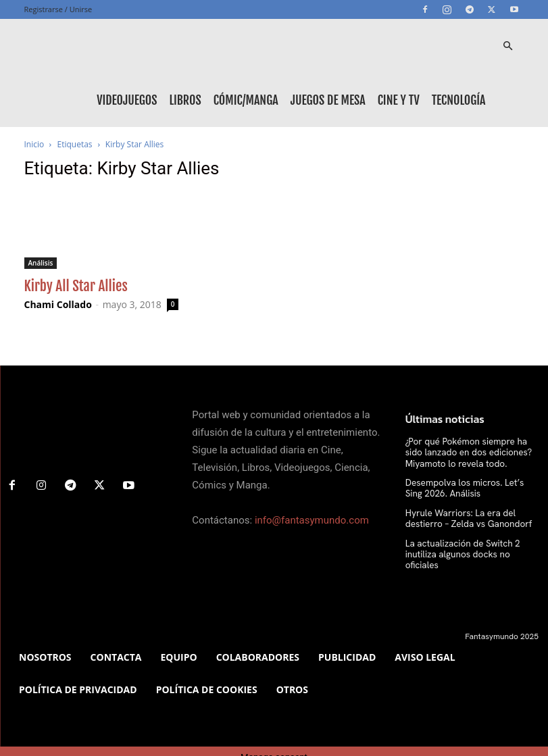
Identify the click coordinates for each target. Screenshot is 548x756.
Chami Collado (58, 304)
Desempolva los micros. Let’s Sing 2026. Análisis (467, 485)
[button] (508, 46)
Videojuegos (127, 100)
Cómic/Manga (246, 100)
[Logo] (85, 46)
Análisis (41, 263)
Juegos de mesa (328, 100)
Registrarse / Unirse (58, 9)
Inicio (34, 144)
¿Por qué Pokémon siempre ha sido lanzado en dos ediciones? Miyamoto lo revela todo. (472, 452)
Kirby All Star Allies (76, 286)
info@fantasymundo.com (312, 520)
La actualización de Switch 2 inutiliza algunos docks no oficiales (471, 543)
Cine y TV (399, 100)
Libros (185, 100)
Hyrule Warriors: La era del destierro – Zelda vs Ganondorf (472, 514)
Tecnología (459, 100)
